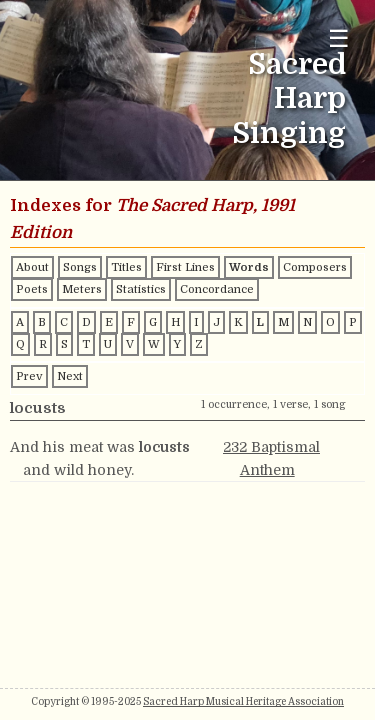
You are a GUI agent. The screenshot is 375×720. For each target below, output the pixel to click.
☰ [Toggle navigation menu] (339, 38)
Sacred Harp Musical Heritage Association (243, 701)
